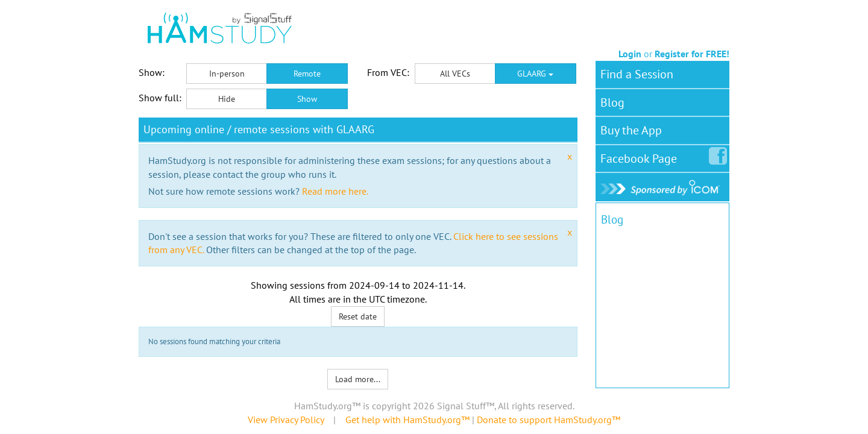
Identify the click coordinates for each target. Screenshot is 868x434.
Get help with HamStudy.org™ (407, 420)
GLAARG (535, 74)
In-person (227, 74)
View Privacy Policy (286, 420)
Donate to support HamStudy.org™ (549, 420)
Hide (227, 99)
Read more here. (335, 191)
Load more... (358, 379)
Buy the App (631, 130)
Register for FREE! (692, 54)
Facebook (641, 156)
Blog (612, 102)
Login (630, 54)
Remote (307, 74)
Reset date (358, 316)
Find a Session (637, 74)
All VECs (455, 74)
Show (307, 99)
